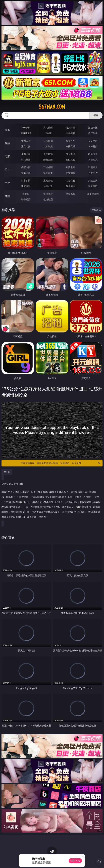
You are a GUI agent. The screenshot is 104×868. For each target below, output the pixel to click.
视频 (7, 143)
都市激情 (26, 180)
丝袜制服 (48, 146)
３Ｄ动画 (93, 141)
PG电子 (26, 127)
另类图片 (93, 173)
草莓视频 (70, 194)
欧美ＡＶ (70, 141)
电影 (7, 156)
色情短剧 (48, 199)
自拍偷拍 (48, 141)
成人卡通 (70, 154)
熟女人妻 (26, 146)
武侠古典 (93, 180)
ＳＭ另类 (93, 146)
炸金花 (48, 133)
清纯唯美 (48, 173)
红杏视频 (26, 199)
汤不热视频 (93, 194)
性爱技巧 (93, 186)
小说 (7, 183)
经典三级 (48, 160)
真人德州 (48, 127)
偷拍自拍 (48, 154)
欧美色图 (70, 167)
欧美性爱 (93, 154)
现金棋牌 (70, 133)
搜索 (96, 115)
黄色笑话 (70, 186)
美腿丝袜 (26, 173)
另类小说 (48, 186)
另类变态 (93, 160)
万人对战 (70, 127)
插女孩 (26, 194)
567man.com (52, 107)
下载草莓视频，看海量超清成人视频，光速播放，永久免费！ (61, 463)
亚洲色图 (48, 167)
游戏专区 (93, 127)
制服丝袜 (26, 160)
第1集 (7, 472)
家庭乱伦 (48, 180)
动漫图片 (93, 167)
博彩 (7, 130)
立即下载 (75, 861)
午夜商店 (48, 194)
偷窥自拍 (26, 167)
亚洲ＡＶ (26, 141)
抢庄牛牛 (93, 133)
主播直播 (70, 146)
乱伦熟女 (70, 160)
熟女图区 (70, 173)
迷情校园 (26, 186)
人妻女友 (70, 180)
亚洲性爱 (26, 154)
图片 (7, 170)
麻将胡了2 (26, 133)
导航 (7, 196)
